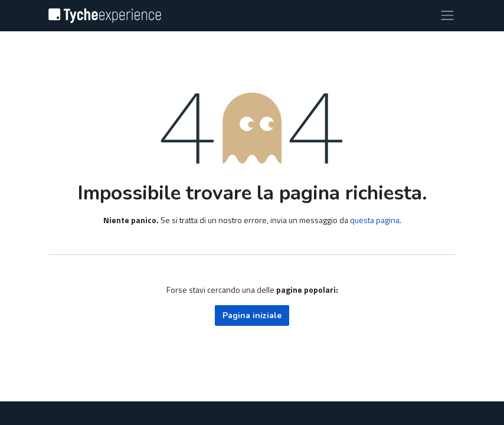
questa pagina (375, 220)
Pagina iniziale (252, 316)
